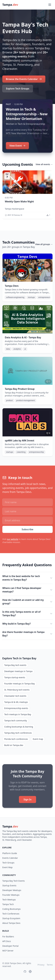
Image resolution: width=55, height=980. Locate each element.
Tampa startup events (15, 677)
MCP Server (8, 951)
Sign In (28, 799)
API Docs (7, 941)
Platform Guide (10, 853)
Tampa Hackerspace (15, 209)
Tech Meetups (9, 900)
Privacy (41, 965)
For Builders (8, 937)
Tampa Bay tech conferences (18, 733)
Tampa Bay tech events (15, 665)
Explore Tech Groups (18, 89)
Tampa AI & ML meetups (16, 702)
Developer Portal (10, 946)
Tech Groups (8, 863)
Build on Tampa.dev (14, 745)
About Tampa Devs (11, 923)
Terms (50, 965)
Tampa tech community (16, 721)
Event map (38, 739)
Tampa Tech (8, 904)
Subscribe (27, 529)
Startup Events (9, 885)
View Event (17, 146)
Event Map (7, 867)
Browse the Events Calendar (24, 79)
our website (13, 539)
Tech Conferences (11, 914)
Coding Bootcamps (12, 909)
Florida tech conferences (16, 739)
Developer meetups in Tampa (18, 671)
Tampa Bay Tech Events (13, 881)
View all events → (44, 164)
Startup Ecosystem (11, 918)
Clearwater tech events (15, 696)
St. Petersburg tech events (17, 690)
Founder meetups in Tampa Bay (20, 684)
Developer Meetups (12, 890)
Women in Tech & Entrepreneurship (25, 124)
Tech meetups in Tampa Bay (18, 714)
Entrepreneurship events (16, 708)
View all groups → (44, 244)
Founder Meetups (11, 895)
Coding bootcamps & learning (19, 727)
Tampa (10, 826)
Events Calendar (10, 858)
